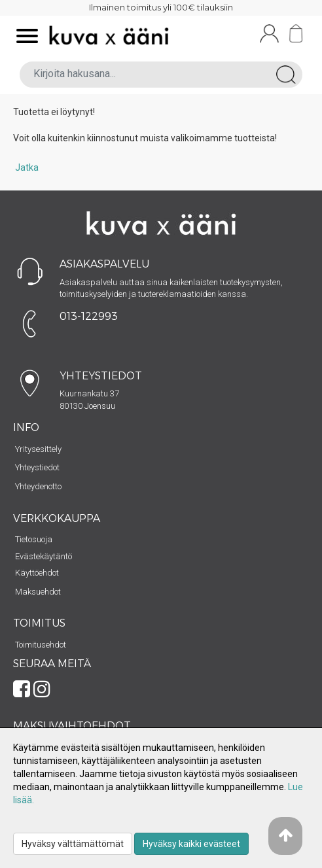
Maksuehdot (38, 592)
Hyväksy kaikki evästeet (191, 844)
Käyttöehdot (37, 573)
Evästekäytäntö (44, 556)
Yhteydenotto (38, 486)
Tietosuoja (34, 539)
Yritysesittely (38, 449)
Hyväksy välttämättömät (73, 844)
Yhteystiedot (37, 467)
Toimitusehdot (41, 645)
